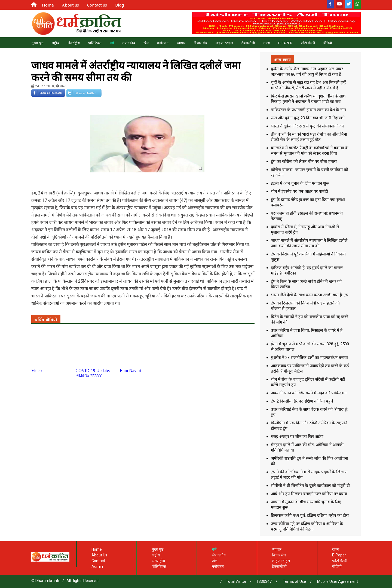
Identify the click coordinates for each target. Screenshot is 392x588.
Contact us (97, 5)
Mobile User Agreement (338, 581)
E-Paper (285, 43)
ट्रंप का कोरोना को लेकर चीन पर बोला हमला (304, 162)
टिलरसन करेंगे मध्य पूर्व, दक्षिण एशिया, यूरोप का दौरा (310, 516)
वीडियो (337, 566)
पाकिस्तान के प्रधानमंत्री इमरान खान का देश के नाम (308, 110)
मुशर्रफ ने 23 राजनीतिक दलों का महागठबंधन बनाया (309, 358)
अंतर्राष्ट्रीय (74, 43)
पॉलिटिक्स (95, 43)
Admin (97, 566)
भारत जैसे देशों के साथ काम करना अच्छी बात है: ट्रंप (310, 295)
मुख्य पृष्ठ (38, 43)
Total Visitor (236, 581)
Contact (98, 561)
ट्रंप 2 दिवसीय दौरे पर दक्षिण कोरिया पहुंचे (302, 401)
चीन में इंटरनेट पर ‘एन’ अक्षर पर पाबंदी (299, 191)
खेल (146, 43)
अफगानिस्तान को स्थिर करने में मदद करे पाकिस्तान (309, 393)
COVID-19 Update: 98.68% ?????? (93, 373)
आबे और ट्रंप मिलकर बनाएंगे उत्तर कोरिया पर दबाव (309, 494)
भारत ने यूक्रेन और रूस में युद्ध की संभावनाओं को (307, 126)
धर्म (112, 43)
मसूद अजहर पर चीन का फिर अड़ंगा (297, 437)
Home (48, 5)
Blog (120, 5)
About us (71, 5)
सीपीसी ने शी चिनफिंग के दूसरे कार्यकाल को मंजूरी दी (310, 486)
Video (36, 371)
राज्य (267, 43)
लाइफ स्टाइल (224, 43)
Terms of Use (294, 581)
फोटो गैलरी (340, 561)
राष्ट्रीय (56, 43)
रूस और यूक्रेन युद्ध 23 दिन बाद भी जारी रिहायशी (308, 118)
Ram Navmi (130, 371)
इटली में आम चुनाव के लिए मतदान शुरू (300, 183)
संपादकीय (129, 43)
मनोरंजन (163, 43)
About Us (99, 555)
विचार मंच (201, 43)
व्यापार (181, 43)
